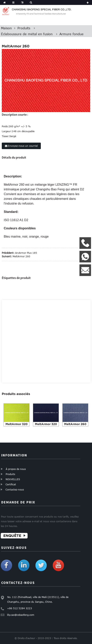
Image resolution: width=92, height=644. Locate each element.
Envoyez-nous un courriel (23, 146)
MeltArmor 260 (21, 256)
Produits (24, 28)
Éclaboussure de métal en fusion (27, 34)
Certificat (12, 484)
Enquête (14, 534)
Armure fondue (72, 34)
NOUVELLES (13, 479)
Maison (6, 28)
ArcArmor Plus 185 (26, 253)
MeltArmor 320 (17, 424)
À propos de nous (15, 469)
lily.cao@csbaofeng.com (22, 614)
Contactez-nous (16, 488)
